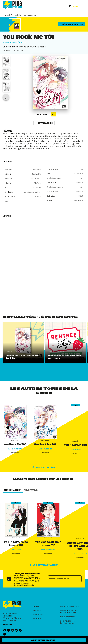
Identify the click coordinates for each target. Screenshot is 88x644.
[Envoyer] (79, 579)
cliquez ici (30, 585)
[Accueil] (12, 5)
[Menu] (76, 6)
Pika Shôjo (17, 15)
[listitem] (5, 630)
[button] (72, 24)
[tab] (8, 162)
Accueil (7, 15)
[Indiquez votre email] (62, 579)
